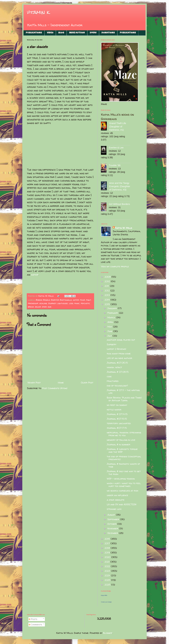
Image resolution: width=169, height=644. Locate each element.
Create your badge (106, 602)
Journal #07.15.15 (117, 419)
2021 (107, 562)
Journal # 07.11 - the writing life (123, 392)
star (44, 307)
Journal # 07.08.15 (118, 372)
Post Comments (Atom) (55, 388)
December (113, 533)
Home (93, 33)
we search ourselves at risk (123, 491)
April (111, 322)
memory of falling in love (121, 440)
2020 (108, 557)
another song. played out (121, 340)
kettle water (114, 410)
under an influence (117, 495)
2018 (108, 548)
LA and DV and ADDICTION (122, 504)
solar (38, 307)
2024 (108, 575)
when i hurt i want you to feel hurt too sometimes (124, 485)
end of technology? (117, 386)
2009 (108, 277)
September (114, 519)
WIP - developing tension (121, 479)
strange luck (114, 509)
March (112, 317)
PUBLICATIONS (34, 33)
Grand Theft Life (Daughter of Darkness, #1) (118, 127)
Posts (33, 619)
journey (52, 303)
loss (71, 303)
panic (77, 303)
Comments (35, 624)
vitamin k (38, 12)
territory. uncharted (119, 423)
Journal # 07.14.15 (117, 414)
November (113, 528)
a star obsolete (116, 500)
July (110, 336)
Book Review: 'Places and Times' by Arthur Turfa (124, 399)
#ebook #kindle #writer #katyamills (54, 300)
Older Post (87, 383)
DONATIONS (108, 33)
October (112, 524)
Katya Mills (104, 595)
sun (50, 307)
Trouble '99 (115, 165)
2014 (108, 300)
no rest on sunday (117, 405)
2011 (107, 286)
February (113, 313)
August (112, 515)
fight (89, 300)
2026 (108, 585)
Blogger (108, 633)
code (109, 376)
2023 (108, 571)
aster (35, 275)
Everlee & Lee (116, 148)
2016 (108, 539)
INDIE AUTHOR (77, 33)
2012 (107, 291)
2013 (108, 295)
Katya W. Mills (124, 228)
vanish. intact (114, 367)
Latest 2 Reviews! (116, 349)
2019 (108, 553)
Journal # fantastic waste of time (123, 465)
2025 (108, 580)
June (110, 331)
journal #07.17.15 (117, 428)
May (110, 327)
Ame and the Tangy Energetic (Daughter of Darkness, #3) (120, 186)
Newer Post (34, 383)
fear (83, 300)
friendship (33, 303)
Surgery (112, 344)
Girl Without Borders (119, 204)
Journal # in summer (119, 444)
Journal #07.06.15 (117, 363)
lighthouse (63, 303)
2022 (108, 566)
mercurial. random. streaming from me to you (124, 434)
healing (43, 303)
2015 (108, 304)
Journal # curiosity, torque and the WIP (122, 450)
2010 (108, 281)
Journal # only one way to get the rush (124, 473)
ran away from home (119, 353)
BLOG (61, 33)
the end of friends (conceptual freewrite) (124, 458)
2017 (108, 543)
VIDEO (50, 33)
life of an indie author (119, 358)
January (113, 308)
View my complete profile (115, 266)
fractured (113, 381)
